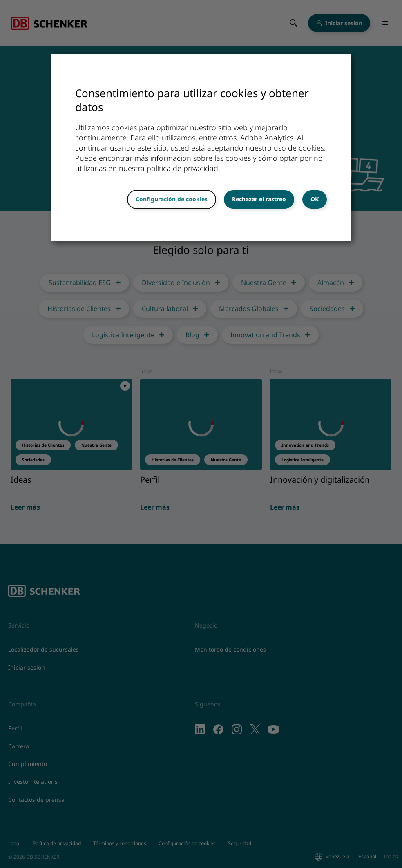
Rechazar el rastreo (259, 199)
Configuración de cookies (172, 199)
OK (315, 199)
